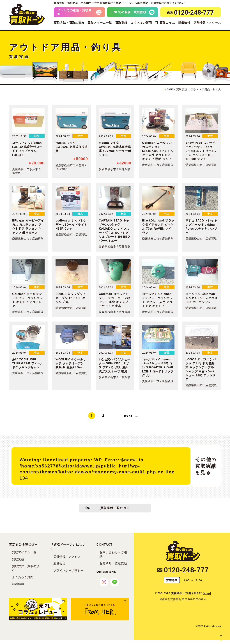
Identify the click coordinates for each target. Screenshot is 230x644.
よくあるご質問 (141, 23)
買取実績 (121, 23)
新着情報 (184, 23)
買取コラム (167, 23)
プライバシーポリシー (69, 570)
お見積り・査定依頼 (113, 563)
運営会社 (59, 563)
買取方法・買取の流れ (69, 23)
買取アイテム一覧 (100, 23)
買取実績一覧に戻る (115, 509)
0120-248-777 (183, 570)
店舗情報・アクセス (207, 23)
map (207, 593)
